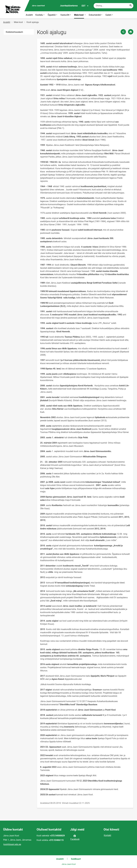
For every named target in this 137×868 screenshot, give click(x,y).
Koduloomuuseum (14, 32)
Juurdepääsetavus (69, 6)
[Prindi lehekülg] (131, 32)
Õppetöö (53, 15)
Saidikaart (76, 859)
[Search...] (131, 6)
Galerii (109, 15)
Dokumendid (96, 15)
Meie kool (80, 15)
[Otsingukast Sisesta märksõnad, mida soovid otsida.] (113, 6)
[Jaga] (123, 32)
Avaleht (29, 15)
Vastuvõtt (66, 15)
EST (85, 6)
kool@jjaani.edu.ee (12, 844)
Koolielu (40, 15)
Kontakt (107, 835)
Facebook (75, 837)
